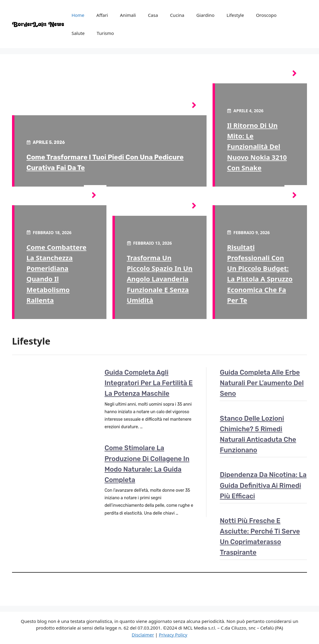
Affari (102, 15)
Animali (128, 15)
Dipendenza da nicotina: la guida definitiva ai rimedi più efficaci (263, 485)
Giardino (206, 15)
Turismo (105, 33)
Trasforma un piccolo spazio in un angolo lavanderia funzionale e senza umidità (160, 279)
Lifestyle (235, 15)
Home (78, 15)
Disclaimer (143, 635)
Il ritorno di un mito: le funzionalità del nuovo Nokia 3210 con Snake (257, 146)
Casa (153, 15)
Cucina (177, 15)
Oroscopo (266, 15)
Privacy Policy (173, 635)
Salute (78, 33)
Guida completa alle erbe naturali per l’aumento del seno (262, 383)
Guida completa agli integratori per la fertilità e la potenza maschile (149, 383)
